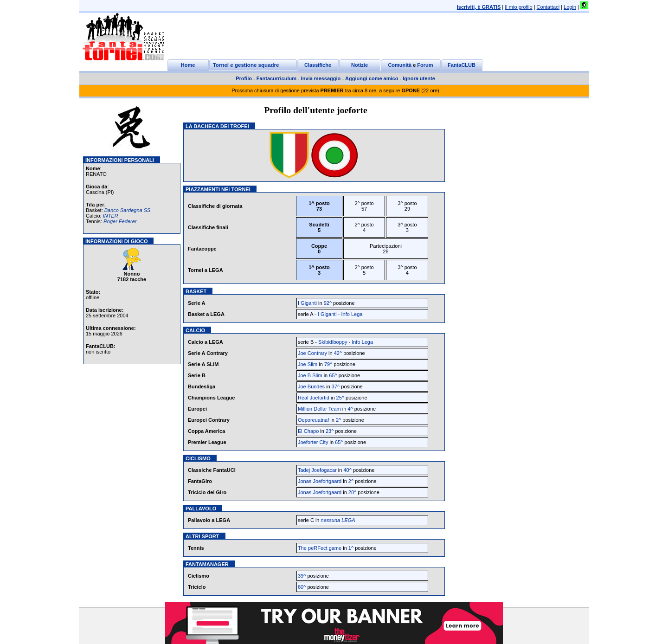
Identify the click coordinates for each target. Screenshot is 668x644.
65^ (333, 375)
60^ (302, 587)
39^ (302, 576)
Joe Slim (308, 364)
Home (188, 65)
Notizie (360, 65)
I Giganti (307, 303)
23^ (330, 431)
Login (570, 7)
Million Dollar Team (319, 409)
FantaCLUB (462, 65)
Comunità (400, 65)
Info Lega (352, 314)
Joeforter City (313, 442)
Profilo (244, 78)
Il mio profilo (518, 7)
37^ (336, 386)
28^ (352, 492)
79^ (328, 364)
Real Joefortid (314, 398)
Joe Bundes (311, 386)
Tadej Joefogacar (317, 470)
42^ (338, 353)
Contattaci (548, 7)
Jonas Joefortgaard (320, 481)
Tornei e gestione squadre (246, 65)
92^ (328, 303)
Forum (425, 65)
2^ (338, 420)
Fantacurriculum (276, 78)
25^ (340, 398)
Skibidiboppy (333, 342)
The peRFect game (320, 548)
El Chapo (308, 431)
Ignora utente (419, 78)
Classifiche (318, 65)
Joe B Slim (310, 375)
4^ (350, 409)
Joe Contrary (312, 353)
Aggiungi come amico (372, 78)
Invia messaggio (321, 78)
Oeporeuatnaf (313, 420)
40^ (347, 470)
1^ (351, 548)
